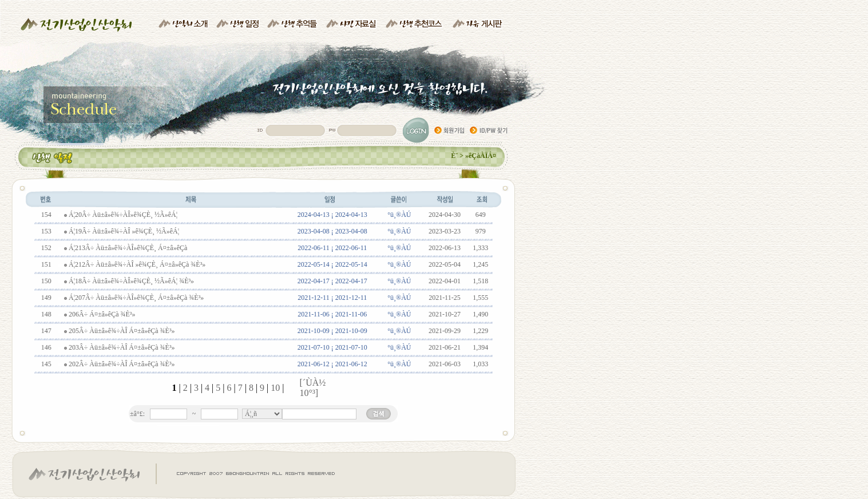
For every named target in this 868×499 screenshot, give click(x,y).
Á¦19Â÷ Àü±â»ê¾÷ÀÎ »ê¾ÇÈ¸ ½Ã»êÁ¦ (124, 231)
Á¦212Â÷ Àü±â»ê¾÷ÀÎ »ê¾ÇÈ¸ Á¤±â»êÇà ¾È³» (137, 264)
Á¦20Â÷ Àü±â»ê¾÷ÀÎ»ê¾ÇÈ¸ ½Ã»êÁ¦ (123, 215)
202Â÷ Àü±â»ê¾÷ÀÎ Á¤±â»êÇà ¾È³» (122, 364)
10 (276, 388)
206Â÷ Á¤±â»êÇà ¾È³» (102, 314)
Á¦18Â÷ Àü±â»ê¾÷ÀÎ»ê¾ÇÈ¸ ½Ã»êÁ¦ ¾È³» (131, 281)
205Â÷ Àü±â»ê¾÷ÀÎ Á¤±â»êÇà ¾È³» (122, 331)
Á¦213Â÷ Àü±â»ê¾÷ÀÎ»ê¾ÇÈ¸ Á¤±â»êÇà (128, 248)
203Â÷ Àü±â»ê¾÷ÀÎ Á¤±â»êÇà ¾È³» (122, 347)
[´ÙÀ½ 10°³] (313, 388)
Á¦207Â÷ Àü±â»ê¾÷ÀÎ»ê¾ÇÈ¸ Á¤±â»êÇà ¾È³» (136, 298)
